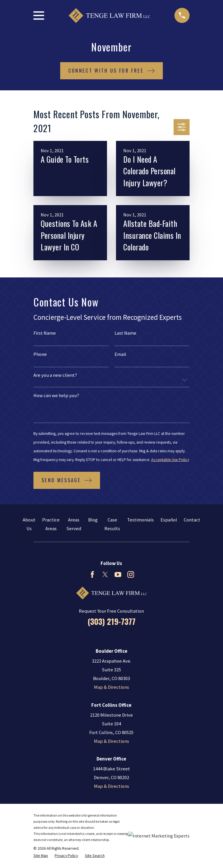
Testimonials (140, 520)
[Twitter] (105, 574)
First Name (45, 333)
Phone (40, 355)
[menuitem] (41, 856)
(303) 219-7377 (111, 621)
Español (169, 520)
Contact (192, 520)
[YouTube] (118, 574)
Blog (93, 520)
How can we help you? (56, 396)
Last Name (125, 333)
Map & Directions (111, 687)
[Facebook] (92, 574)
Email (120, 355)
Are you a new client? (55, 375)
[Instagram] (131, 574)
